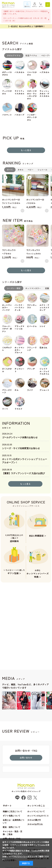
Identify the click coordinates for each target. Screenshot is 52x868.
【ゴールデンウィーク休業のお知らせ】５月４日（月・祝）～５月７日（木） (25, 19)
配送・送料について (12, 827)
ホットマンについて (36, 811)
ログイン (35, 7)
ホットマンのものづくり (38, 816)
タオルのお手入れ (35, 824)
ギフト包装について (12, 816)
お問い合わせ (26, 758)
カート (41, 7)
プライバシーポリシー (26, 856)
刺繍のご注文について (12, 811)
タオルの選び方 (34, 820)
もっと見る (26, 150)
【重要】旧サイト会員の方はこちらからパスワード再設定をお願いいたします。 (25, 12)
